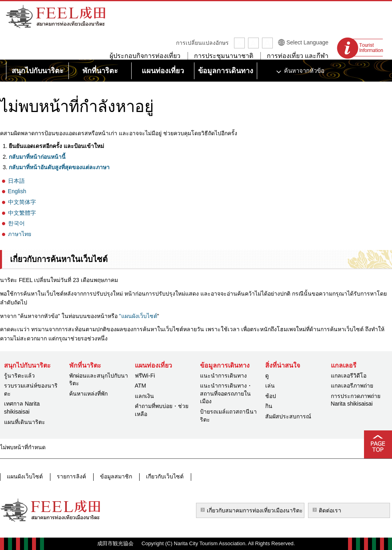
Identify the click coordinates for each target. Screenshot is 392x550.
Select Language (307, 42)
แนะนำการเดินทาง (223, 376)
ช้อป (271, 396)
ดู (267, 376)
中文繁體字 (22, 213)
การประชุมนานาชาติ (224, 56)
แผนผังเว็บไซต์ (25, 477)
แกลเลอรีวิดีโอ (349, 376)
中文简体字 (22, 202)
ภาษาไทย (20, 234)
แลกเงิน (144, 396)
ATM (141, 386)
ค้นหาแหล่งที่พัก (88, 394)
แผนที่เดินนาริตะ (25, 422)
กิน (269, 406)
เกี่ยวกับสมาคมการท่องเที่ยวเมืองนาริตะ (255, 510)
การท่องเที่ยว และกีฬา (298, 56)
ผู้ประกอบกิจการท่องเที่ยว (145, 56)
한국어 (16, 223)
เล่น (270, 386)
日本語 (16, 181)
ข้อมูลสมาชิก (114, 477)
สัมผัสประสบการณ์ (288, 416)
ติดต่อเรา (330, 510)
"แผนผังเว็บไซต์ (137, 316)
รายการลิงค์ (71, 477)
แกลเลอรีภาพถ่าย (352, 386)
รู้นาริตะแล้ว (19, 376)
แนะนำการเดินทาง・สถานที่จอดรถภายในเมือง (226, 393)
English (17, 191)
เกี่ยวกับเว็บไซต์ (162, 477)
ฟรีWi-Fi (145, 376)
